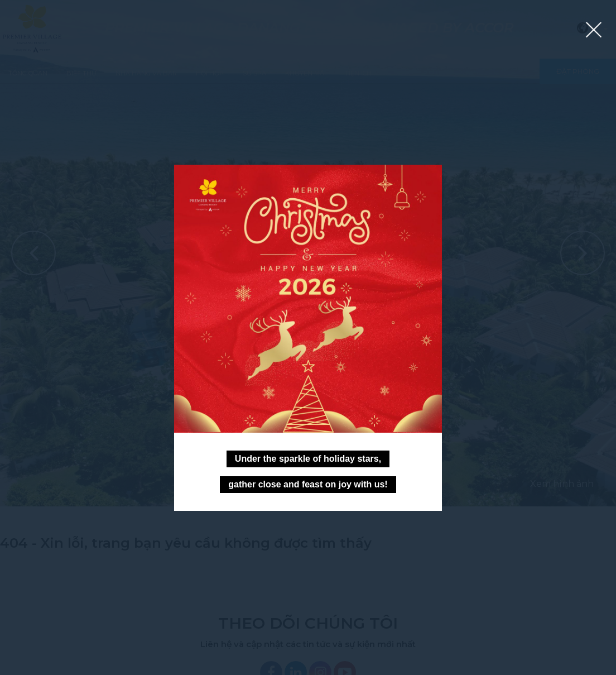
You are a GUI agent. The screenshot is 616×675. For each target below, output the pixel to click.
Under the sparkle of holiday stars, (308, 459)
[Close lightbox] (594, 30)
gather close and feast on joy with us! (308, 484)
